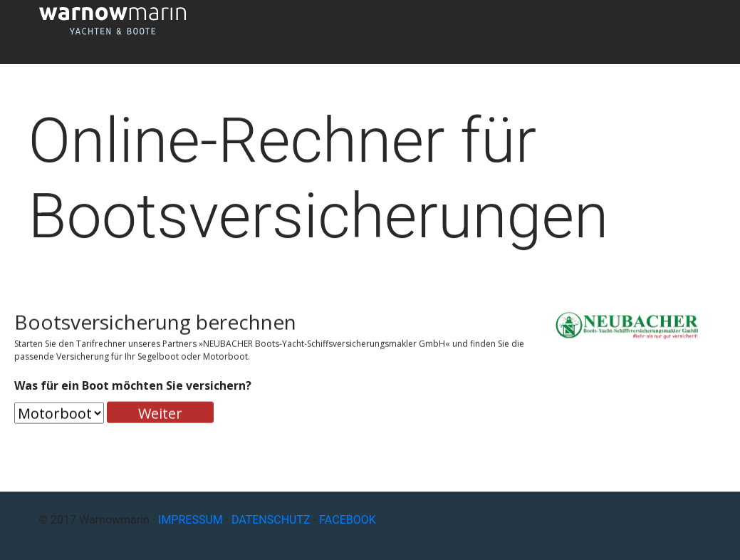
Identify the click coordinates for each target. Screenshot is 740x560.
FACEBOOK (347, 520)
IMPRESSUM (191, 520)
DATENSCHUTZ (271, 520)
